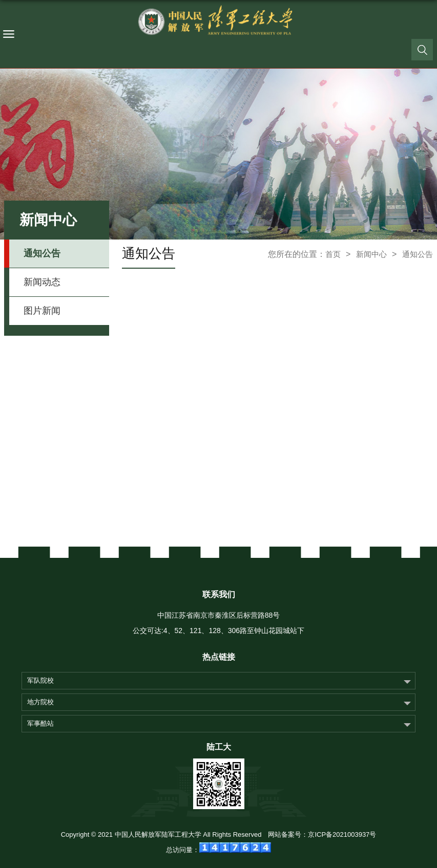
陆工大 (219, 747)
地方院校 (40, 702)
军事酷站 (40, 723)
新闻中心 (371, 254)
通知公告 (418, 254)
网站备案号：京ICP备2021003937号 (322, 834)
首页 (333, 254)
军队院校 (40, 680)
